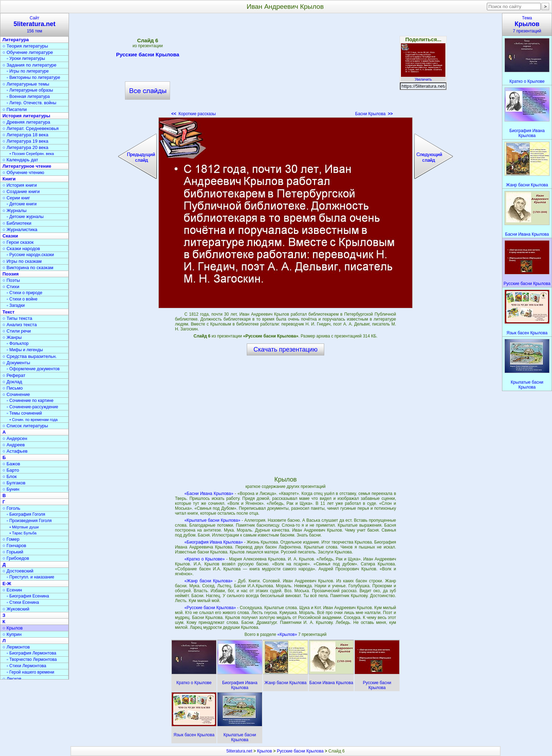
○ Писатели (15, 109)
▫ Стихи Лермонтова (26, 666)
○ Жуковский (16, 609)
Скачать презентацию (286, 349)
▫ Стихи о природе (24, 293)
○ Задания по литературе (29, 65)
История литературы (26, 116)
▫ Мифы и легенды (25, 350)
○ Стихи (11, 287)
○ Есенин (12, 590)
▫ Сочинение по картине (30, 401)
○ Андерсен (15, 438)
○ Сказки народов (21, 249)
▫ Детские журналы (25, 217)
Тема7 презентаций (527, 24)
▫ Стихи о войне (22, 299)
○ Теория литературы (25, 46)
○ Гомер (11, 539)
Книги (9, 179)
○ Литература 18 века (25, 135)
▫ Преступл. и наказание (30, 577)
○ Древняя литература (26, 122)
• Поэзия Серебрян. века (32, 154)
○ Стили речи (17, 331)
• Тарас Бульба (23, 533)
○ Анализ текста (20, 325)
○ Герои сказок (18, 242)
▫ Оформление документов (33, 369)
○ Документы (16, 363)
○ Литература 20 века (25, 147)
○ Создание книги (21, 191)
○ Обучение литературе (28, 52)
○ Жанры (12, 337)
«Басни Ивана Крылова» (209, 494)
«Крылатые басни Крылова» (212, 520)
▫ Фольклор (18, 343)
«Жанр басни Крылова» (209, 581)
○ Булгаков (14, 483)
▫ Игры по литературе (28, 71)
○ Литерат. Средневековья (31, 128)
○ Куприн (12, 634)
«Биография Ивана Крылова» (214, 542)
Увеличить (423, 78)
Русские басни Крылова (148, 56)
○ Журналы (14, 210)
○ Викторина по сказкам (28, 268)
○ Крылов (12, 628)
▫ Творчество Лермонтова (32, 659)
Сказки (10, 236)
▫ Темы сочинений (24, 413)
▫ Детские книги (22, 204)
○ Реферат (14, 375)
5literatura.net (239, 751)
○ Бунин (11, 489)
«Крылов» (288, 634)
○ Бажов (11, 464)
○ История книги (20, 185)
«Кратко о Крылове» (205, 559)
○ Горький (13, 552)
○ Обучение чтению (23, 172)
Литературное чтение (27, 166)
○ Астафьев (15, 451)
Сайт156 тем (34, 24)
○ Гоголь (11, 508)
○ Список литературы (25, 426)
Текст (8, 312)
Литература (16, 40)
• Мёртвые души (24, 527)
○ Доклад (12, 382)
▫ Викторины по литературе (33, 78)
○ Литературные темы (26, 84)
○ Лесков (12, 679)
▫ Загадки (16, 305)
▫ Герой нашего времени (30, 672)
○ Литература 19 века (25, 141)
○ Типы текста (17, 318)
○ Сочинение (16, 394)
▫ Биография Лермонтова (32, 653)
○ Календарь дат (20, 160)
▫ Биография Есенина (28, 596)
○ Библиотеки (17, 223)
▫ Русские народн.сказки (30, 255)
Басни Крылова (374, 114)
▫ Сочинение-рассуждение (32, 407)
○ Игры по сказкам (22, 261)
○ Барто (11, 470)
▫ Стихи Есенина (23, 602)
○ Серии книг (16, 198)
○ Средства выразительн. (30, 356)
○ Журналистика (20, 230)
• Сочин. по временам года (34, 420)
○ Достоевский (18, 571)
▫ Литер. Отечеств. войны (32, 103)
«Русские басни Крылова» (210, 608)
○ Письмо (13, 388)
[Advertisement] (286, 67)
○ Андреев (14, 445)
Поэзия (11, 274)
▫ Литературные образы (30, 90)
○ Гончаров (14, 546)
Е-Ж (7, 584)
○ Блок (10, 476)
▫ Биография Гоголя (26, 514)
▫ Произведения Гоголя (29, 521)
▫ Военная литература (28, 97)
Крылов (264, 751)
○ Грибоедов (16, 558)
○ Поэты (11, 280)
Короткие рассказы (193, 114)
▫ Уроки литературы (26, 58)
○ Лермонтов (16, 647)
